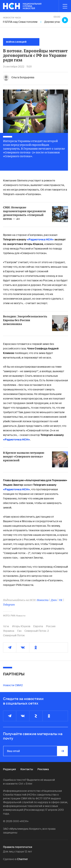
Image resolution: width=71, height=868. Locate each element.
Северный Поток (14, 635)
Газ (19, 631)
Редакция (9, 769)
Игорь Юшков (21, 626)
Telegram (9, 605)
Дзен (54, 600)
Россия (51, 626)
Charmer (22, 859)
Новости (43, 600)
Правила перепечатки (18, 847)
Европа (38, 626)
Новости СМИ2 (13, 685)
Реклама (43, 769)
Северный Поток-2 (37, 631)
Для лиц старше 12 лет (18, 852)
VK (61, 600)
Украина (9, 631)
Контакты (27, 769)
